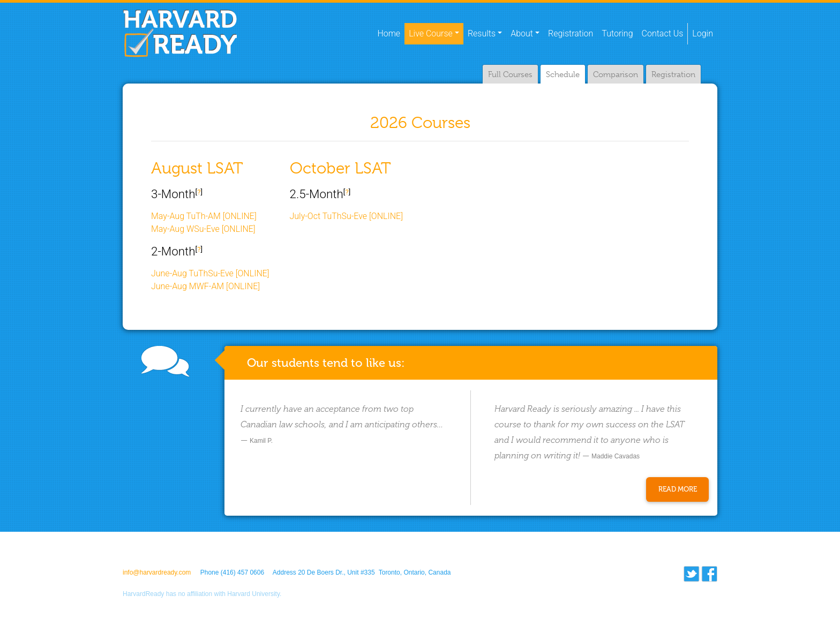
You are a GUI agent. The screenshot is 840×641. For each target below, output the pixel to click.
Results (482, 33)
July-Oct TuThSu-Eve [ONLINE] (347, 216)
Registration (571, 33)
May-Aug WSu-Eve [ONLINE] (203, 229)
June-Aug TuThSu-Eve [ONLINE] (210, 273)
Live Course (431, 33)
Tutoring (617, 33)
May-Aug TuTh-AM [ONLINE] (204, 216)
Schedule (563, 74)
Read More (678, 489)
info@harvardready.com (157, 572)
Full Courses (510, 74)
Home (391, 33)
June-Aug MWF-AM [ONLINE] (205, 286)
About (522, 33)
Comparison (616, 74)
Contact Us (663, 33)
